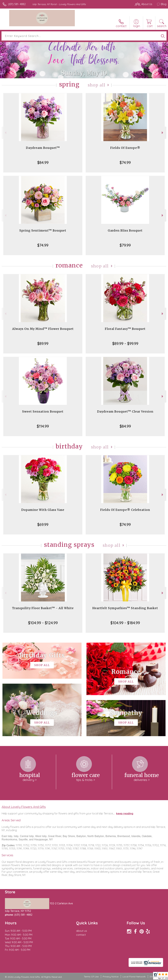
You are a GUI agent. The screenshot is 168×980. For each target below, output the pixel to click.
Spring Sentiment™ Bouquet (43, 230)
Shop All (97, 85)
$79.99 (125, 245)
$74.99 (125, 162)
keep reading (125, 813)
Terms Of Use (91, 977)
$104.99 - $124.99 (43, 623)
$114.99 (43, 426)
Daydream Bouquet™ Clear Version (125, 411)
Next (163, 133)
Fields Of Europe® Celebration (125, 510)
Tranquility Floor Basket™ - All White (43, 608)
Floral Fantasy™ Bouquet (125, 329)
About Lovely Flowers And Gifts (24, 807)
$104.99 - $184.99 (125, 623)
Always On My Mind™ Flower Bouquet (43, 329)
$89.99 (43, 343)
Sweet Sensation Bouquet (43, 411)
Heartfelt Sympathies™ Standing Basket (125, 608)
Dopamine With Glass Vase (43, 510)
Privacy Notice (111, 977)
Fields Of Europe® (125, 148)
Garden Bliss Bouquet (125, 230)
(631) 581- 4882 (17, 4)
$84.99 (43, 162)
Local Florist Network (134, 977)
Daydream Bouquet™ (43, 148)
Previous (5, 133)
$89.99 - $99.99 (125, 343)
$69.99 (43, 524)
